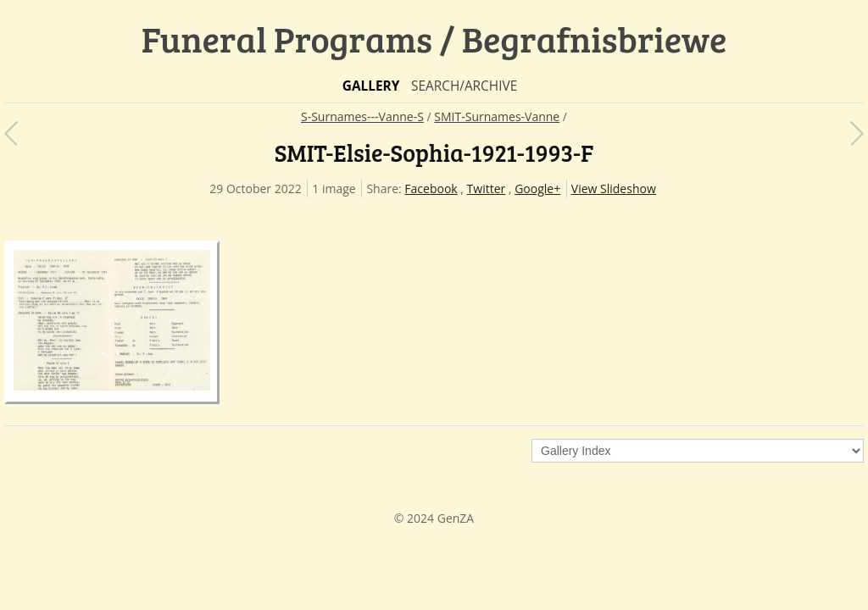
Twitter (487, 189)
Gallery (371, 86)
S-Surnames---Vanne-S (362, 116)
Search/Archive (464, 86)
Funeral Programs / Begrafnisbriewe (434, 39)
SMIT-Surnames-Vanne (497, 116)
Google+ (537, 189)
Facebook (431, 189)
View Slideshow (614, 189)
